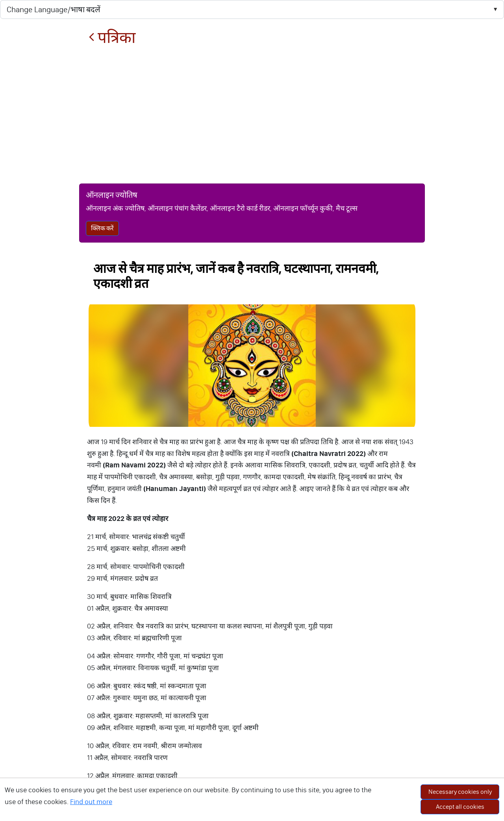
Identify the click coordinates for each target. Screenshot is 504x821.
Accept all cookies (460, 807)
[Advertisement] (252, 115)
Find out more (91, 802)
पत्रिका (112, 38)
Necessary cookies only (460, 792)
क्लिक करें (102, 228)
